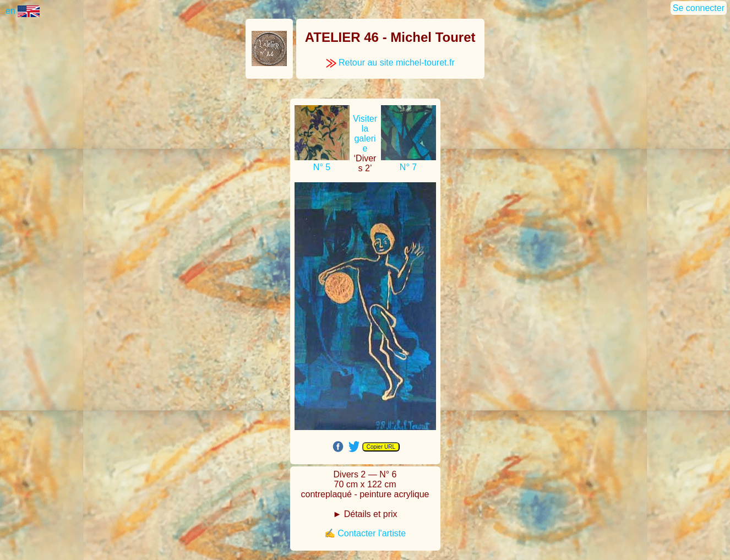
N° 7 (408, 167)
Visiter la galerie (365, 134)
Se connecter (699, 8)
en (23, 11)
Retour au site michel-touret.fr (390, 62)
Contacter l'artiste (372, 533)
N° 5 (322, 167)
